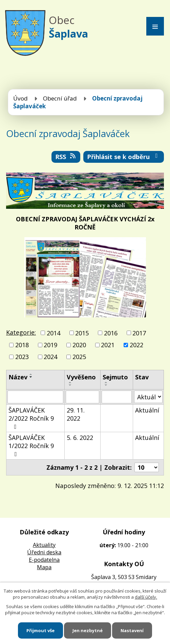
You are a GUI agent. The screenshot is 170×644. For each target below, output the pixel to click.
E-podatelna (44, 560)
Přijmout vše (40, 630)
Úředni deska (44, 552)
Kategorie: (21, 332)
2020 (79, 345)
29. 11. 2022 (76, 414)
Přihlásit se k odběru (124, 157)
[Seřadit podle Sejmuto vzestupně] (106, 382)
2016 (111, 333)
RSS (66, 157)
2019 (50, 345)
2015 (82, 333)
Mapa (44, 567)
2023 (22, 357)
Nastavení (132, 630)
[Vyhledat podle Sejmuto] (116, 397)
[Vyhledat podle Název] (35, 397)
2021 (108, 345)
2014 (54, 333)
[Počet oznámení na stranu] (147, 467)
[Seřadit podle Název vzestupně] (31, 374)
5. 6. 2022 (80, 438)
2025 (79, 357)
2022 (136, 345)
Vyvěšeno (81, 377)
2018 (22, 345)
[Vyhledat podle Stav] (148, 397)
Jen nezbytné (88, 630)
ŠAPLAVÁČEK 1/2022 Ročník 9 (31, 445)
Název (18, 377)
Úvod (20, 98)
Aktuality (44, 545)
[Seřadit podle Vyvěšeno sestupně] (70, 385)
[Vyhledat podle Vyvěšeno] (82, 397)
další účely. (146, 597)
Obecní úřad (60, 98)
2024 (50, 357)
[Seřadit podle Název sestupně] (31, 377)
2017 (139, 333)
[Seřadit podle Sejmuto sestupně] (106, 385)
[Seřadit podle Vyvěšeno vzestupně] (70, 382)
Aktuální (147, 410)
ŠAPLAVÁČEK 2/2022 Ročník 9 (31, 418)
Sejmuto (115, 377)
